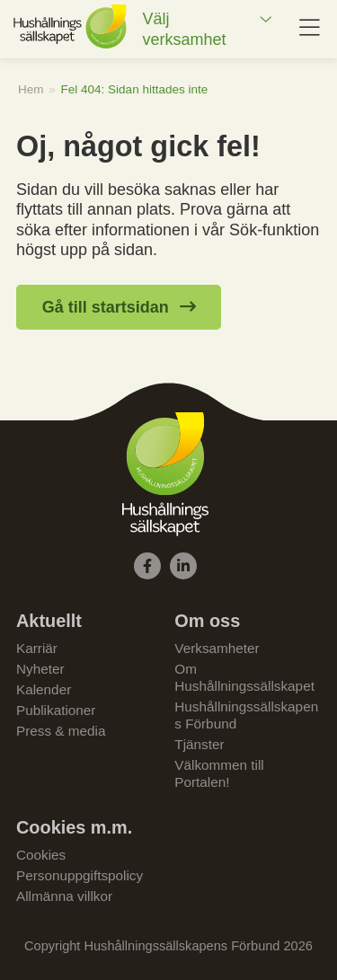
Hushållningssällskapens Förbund (246, 715)
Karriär (37, 648)
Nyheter (40, 669)
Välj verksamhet (184, 29)
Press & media (61, 731)
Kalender (44, 689)
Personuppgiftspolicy (80, 875)
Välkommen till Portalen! (219, 773)
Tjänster (199, 744)
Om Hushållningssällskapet (244, 677)
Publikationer (56, 710)
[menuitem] (207, 29)
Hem (31, 89)
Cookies (41, 855)
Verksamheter (217, 648)
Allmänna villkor (64, 896)
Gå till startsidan (106, 307)
